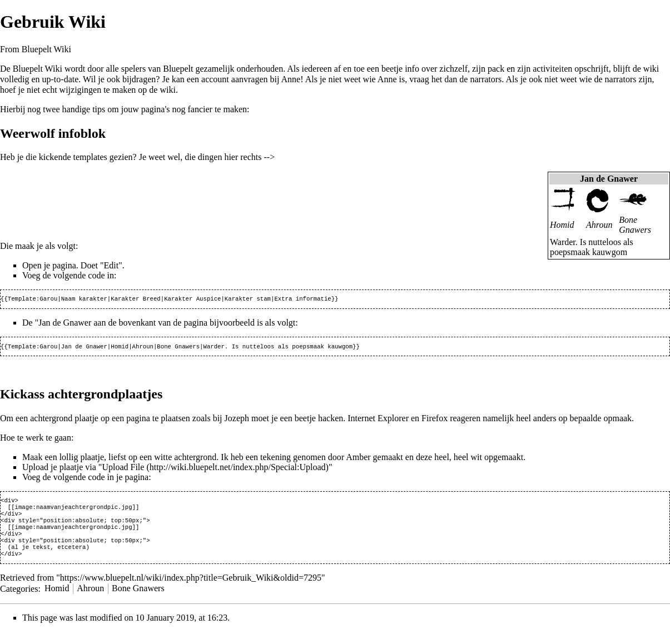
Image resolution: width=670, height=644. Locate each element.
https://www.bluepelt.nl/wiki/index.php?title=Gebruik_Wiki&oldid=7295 (191, 590)
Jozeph (237, 420)
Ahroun (599, 225)
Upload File (123, 469)
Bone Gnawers (635, 225)
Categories (19, 600)
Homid (562, 225)
